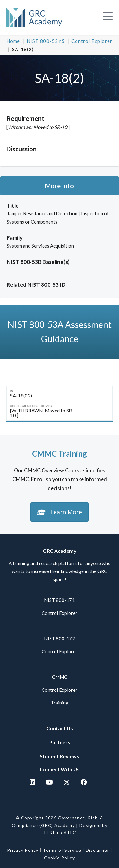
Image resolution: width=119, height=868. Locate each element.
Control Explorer (92, 41)
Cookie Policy (60, 858)
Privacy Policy (23, 850)
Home (13, 41)
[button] (108, 16)
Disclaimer (97, 850)
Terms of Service (62, 850)
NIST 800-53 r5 (46, 41)
